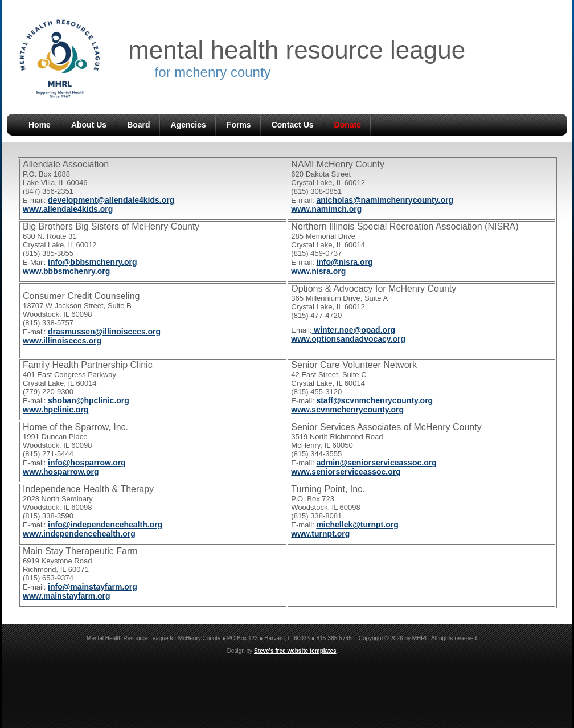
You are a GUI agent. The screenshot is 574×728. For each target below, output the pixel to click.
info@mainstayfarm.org (93, 587)
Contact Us (293, 125)
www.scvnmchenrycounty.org (347, 410)
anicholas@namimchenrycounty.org (385, 200)
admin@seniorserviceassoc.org (376, 463)
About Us (89, 125)
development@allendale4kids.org (111, 200)
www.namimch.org (326, 209)
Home (40, 125)
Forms (239, 125)
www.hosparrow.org (61, 472)
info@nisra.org (344, 262)
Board (138, 125)
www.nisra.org (318, 271)
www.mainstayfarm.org (67, 596)
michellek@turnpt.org (357, 525)
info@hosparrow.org (87, 463)
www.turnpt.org (320, 534)
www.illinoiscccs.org (62, 341)
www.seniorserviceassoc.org (346, 472)
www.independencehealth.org (79, 534)
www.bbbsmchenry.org (66, 271)
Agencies (188, 125)
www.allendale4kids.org (68, 209)
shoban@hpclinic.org (89, 400)
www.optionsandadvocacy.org (348, 339)
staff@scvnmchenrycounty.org (374, 400)
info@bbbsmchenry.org (93, 262)
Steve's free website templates (295, 651)
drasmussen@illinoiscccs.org (104, 332)
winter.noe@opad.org (353, 330)
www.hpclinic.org (56, 410)
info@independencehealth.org (105, 525)
